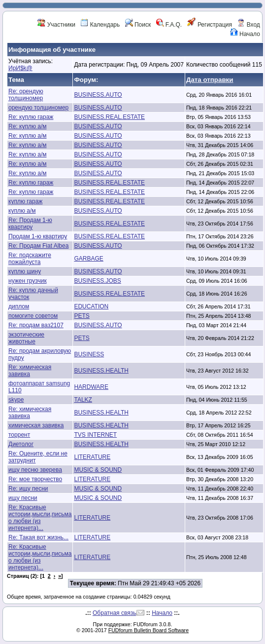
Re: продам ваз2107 (36, 325)
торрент (19, 435)
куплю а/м (22, 211)
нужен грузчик (28, 281)
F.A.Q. (169, 25)
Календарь (100, 25)
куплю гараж (25, 201)
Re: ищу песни (28, 489)
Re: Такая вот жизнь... (38, 537)
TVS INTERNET (95, 435)
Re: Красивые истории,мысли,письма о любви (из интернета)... (40, 518)
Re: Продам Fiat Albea (38, 246)
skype (16, 400)
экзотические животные (26, 338)
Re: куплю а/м (27, 126)
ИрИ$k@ (20, 68)
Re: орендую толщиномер (26, 95)
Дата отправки (210, 80)
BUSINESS (89, 354)
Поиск (138, 25)
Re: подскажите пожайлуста (30, 259)
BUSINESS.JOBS (97, 281)
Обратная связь (114, 613)
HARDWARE (91, 387)
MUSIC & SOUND (98, 470)
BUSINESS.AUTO (98, 95)
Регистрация (210, 25)
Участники (56, 25)
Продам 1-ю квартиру (38, 236)
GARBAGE (88, 259)
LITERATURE (92, 457)
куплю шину (25, 271)
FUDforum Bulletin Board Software (149, 630)
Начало (245, 34)
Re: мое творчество (35, 479)
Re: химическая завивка (30, 371)
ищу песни (23, 498)
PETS (82, 316)
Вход (248, 25)
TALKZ (83, 400)
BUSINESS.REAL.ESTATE (109, 117)
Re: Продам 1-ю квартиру (30, 224)
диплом (19, 306)
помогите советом (33, 316)
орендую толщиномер (38, 108)
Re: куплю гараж (31, 117)
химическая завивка (36, 425)
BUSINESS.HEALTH (101, 371)
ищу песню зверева (35, 470)
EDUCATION (91, 306)
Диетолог (21, 444)
